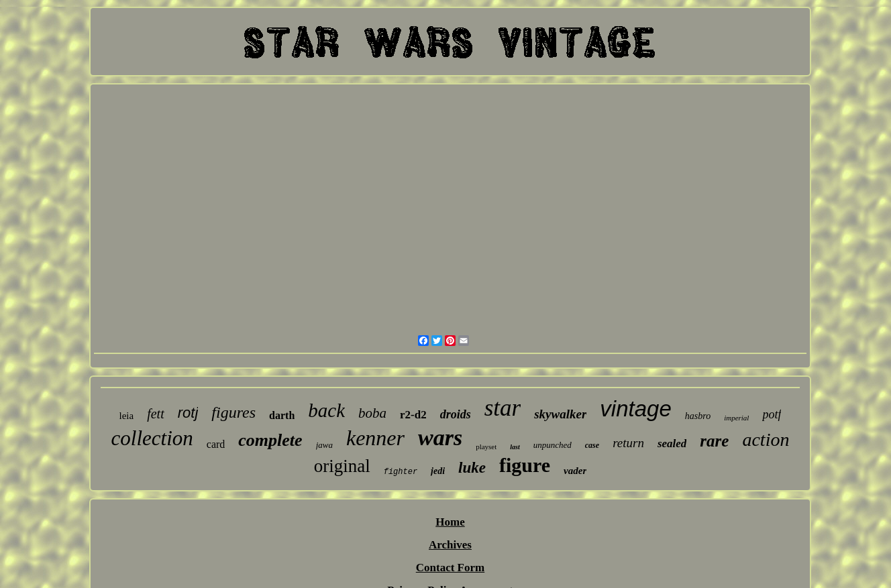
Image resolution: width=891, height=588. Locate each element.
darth (282, 415)
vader (575, 471)
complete (270, 440)
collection (152, 438)
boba (372, 413)
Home (450, 522)
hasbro (698, 416)
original (342, 466)
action (766, 439)
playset (486, 447)
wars (440, 437)
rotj (188, 413)
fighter (401, 472)
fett (156, 414)
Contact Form (450, 568)
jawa (324, 445)
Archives (450, 545)
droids (456, 414)
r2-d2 (413, 415)
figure (525, 465)
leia (127, 416)
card (216, 444)
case (592, 445)
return (628, 443)
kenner (375, 438)
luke (472, 468)
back (326, 410)
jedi (438, 471)
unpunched (553, 445)
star (503, 408)
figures (233, 412)
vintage (635, 409)
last (515, 447)
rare (714, 441)
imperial (736, 418)
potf (772, 414)
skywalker (560, 414)
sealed (672, 444)
